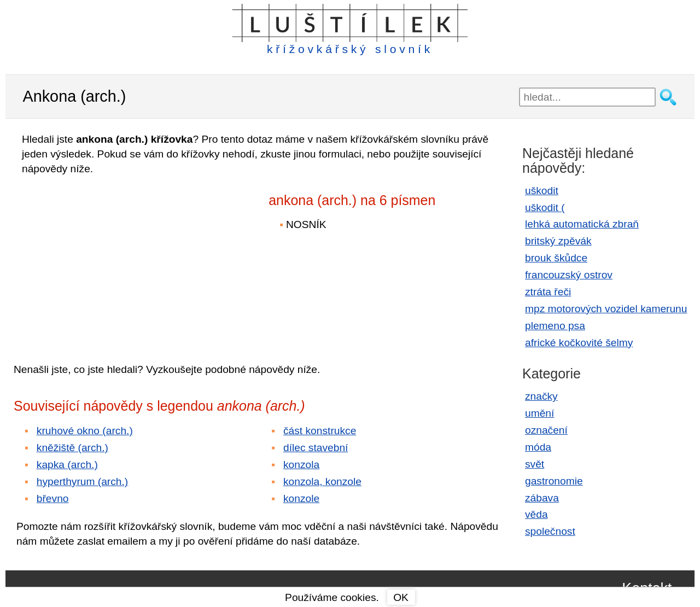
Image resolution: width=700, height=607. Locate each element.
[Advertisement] (109, 261)
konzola (301, 465)
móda (538, 447)
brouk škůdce (556, 258)
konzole (301, 498)
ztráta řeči (548, 292)
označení (546, 430)
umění (539, 413)
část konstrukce (320, 431)
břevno (53, 498)
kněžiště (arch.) (72, 448)
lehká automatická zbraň (582, 224)
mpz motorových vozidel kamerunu (606, 309)
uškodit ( (545, 208)
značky (541, 396)
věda (536, 514)
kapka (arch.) (67, 465)
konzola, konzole (322, 481)
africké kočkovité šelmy (579, 343)
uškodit (542, 191)
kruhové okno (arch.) (85, 431)
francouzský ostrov (569, 275)
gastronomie (554, 481)
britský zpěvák (558, 241)
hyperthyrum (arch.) (82, 481)
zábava (542, 498)
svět (535, 464)
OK (401, 597)
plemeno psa (555, 326)
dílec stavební (316, 448)
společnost (550, 531)
